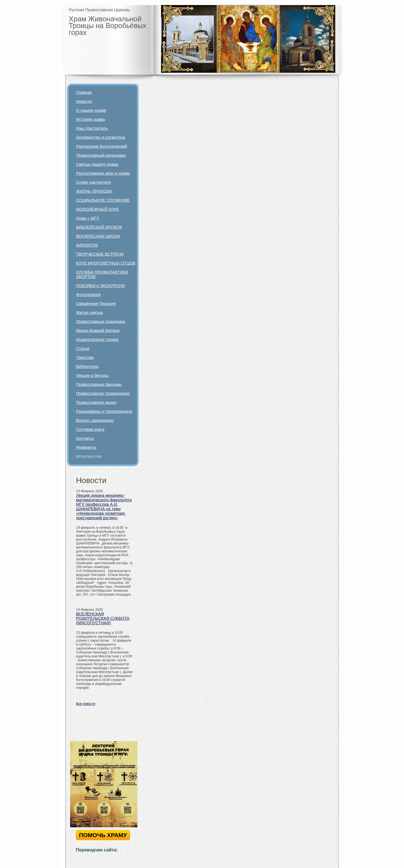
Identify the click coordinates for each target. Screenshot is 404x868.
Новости (84, 101)
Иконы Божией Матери (98, 331)
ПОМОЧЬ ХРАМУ (103, 835)
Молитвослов (89, 456)
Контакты (85, 438)
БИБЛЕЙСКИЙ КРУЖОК (99, 227)
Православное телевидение (103, 393)
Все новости (86, 704)
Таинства (85, 357)
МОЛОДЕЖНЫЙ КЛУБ (97, 209)
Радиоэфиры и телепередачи (104, 411)
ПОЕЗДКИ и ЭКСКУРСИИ (100, 286)
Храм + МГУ (88, 218)
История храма (90, 119)
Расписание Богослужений (102, 146)
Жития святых (89, 313)
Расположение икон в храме (103, 173)
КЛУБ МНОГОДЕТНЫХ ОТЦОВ (106, 263)
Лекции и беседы (92, 375)
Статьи (83, 348)
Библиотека (87, 366)
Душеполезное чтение (97, 340)
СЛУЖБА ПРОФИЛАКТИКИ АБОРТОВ (102, 274)
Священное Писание (96, 304)
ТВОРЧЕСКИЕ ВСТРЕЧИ (100, 254)
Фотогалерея (88, 295)
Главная (84, 92)
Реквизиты (86, 447)
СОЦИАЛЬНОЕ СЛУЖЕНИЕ (103, 200)
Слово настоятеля (93, 182)
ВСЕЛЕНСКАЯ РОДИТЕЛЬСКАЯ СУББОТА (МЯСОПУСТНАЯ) (103, 618)
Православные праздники (101, 322)
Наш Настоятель (92, 128)
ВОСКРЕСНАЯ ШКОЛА (98, 236)
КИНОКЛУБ (87, 245)
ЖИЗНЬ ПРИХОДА (94, 191)
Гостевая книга (90, 429)
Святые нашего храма (97, 164)
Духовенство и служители (101, 137)
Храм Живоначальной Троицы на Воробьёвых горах (108, 26)
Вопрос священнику (95, 420)
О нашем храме (91, 110)
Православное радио (96, 402)
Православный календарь (101, 155)
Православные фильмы (99, 384)
